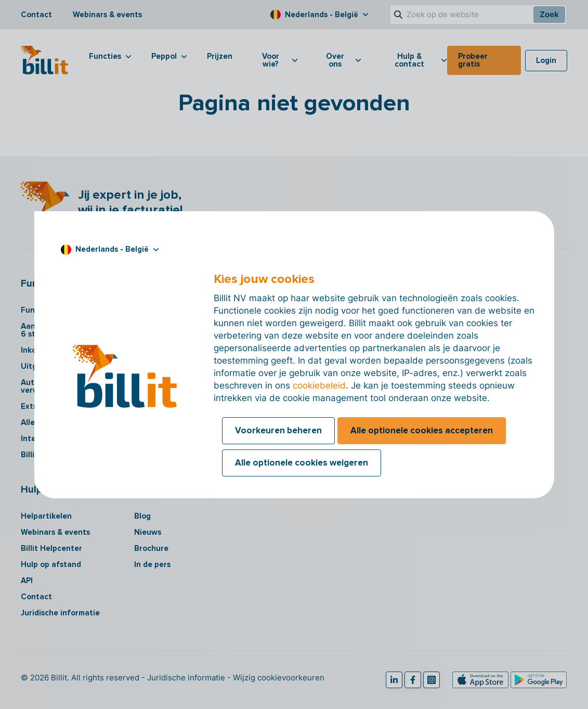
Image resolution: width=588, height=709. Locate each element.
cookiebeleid (319, 385)
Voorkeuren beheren (278, 430)
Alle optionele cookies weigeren (302, 463)
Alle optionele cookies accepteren (422, 430)
